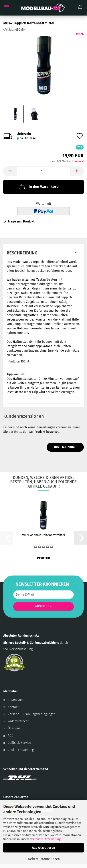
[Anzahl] (43, 171)
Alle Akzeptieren (43, 848)
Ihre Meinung (65, 447)
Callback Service (19, 743)
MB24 (80, 34)
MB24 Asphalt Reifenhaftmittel (43, 535)
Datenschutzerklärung (46, 839)
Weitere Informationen (44, 859)
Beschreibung (22, 253)
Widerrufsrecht (18, 721)
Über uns (14, 728)
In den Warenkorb (39, 186)
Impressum (16, 700)
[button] (10, 171)
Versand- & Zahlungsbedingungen (32, 714)
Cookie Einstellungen (23, 750)
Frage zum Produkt (21, 221)
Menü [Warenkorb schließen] (7, 7)
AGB (11, 735)
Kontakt (13, 707)
